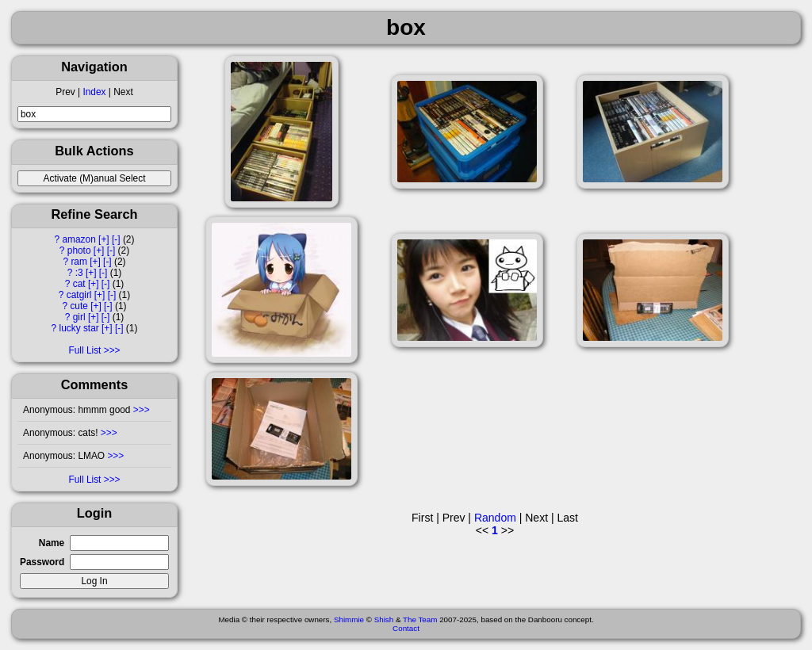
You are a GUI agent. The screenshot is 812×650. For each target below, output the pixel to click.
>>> (140, 410)
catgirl (79, 295)
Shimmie (349, 619)
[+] (104, 239)
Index (94, 92)
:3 (79, 273)
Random (495, 518)
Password (42, 562)
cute (79, 306)
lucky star (79, 328)
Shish (384, 619)
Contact (406, 628)
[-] (116, 239)
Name (52, 543)
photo (79, 250)
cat (79, 284)
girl (79, 317)
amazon (79, 239)
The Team (420, 619)
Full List (84, 350)
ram (79, 262)
